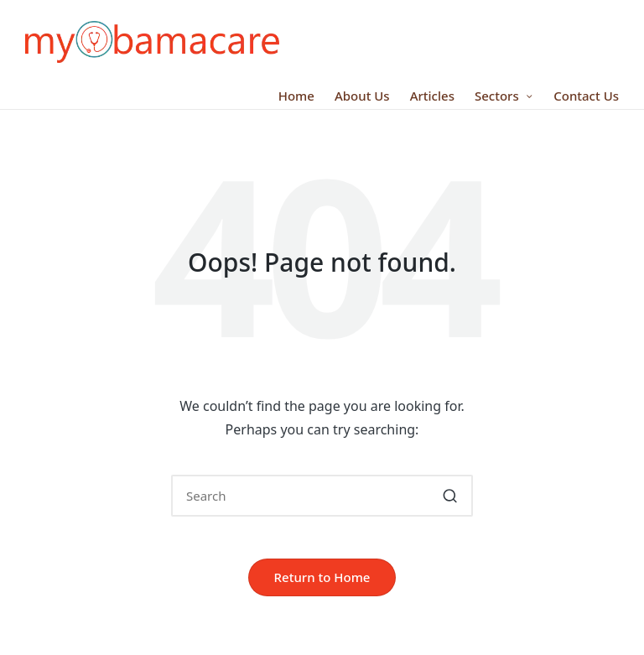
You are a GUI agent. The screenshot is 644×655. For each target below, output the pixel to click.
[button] (450, 496)
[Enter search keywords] (322, 496)
